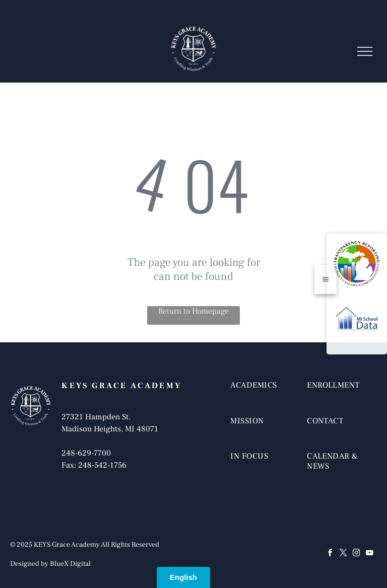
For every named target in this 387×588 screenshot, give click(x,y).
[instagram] (357, 554)
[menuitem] (265, 395)
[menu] (365, 51)
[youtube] (370, 554)
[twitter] (344, 554)
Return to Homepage (193, 311)
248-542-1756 (102, 465)
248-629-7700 (86, 453)
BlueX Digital (70, 564)
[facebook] (331, 554)
